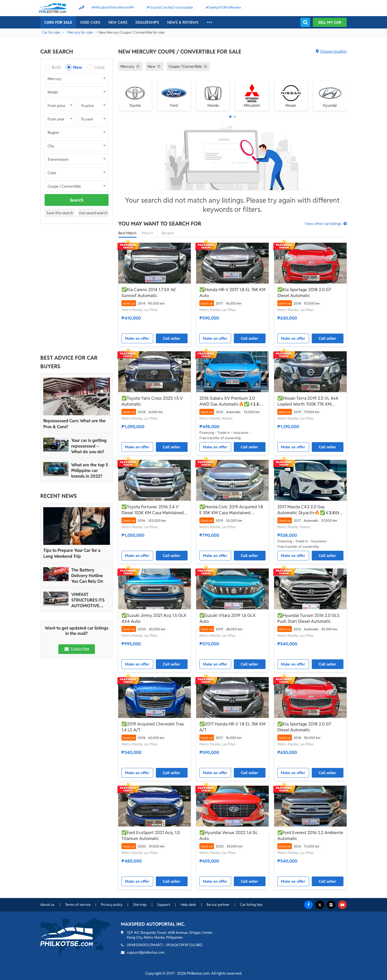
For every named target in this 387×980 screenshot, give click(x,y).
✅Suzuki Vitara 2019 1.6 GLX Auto (227, 618)
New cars (118, 22)
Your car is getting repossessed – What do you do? (89, 446)
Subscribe (77, 649)
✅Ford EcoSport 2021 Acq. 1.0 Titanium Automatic (151, 836)
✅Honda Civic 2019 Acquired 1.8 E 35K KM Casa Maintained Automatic (231, 510)
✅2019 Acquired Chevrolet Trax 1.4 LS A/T (153, 727)
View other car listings (323, 224)
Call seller (172, 338)
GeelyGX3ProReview (225, 7)
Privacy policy (112, 905)
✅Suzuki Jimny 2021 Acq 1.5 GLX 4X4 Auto (154, 618)
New (78, 67)
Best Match (127, 233)
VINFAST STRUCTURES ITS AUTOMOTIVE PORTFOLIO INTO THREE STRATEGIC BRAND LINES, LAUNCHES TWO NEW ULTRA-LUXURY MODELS (89, 600)
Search (77, 200)
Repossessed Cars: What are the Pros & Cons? (74, 424)
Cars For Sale (58, 22)
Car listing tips (251, 905)
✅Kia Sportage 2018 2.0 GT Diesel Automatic (304, 293)
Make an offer (137, 338)
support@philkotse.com (146, 952)
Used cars (90, 22)
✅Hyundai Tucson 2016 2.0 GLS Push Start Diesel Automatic (308, 618)
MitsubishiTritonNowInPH (114, 7)
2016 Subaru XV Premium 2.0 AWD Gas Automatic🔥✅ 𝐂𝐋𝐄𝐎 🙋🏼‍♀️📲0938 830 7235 (231, 401)
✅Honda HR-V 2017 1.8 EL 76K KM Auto (232, 293)
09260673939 (177, 945)
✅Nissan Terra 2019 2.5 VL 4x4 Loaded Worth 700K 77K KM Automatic (308, 401)
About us (47, 905)
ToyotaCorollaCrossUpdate (171, 7)
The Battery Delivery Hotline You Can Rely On (87, 576)
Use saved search (93, 213)
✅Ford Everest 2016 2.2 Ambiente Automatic (310, 836)
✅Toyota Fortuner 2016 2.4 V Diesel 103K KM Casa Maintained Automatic (153, 510)
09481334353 (138, 945)
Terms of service (78, 905)
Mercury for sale (80, 32)
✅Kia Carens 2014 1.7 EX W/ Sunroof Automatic (149, 293)
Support (164, 905)
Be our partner (218, 905)
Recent (168, 233)
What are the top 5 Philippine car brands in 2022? (90, 471)
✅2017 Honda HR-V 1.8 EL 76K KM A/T (232, 727)
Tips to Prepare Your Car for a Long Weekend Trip (72, 553)
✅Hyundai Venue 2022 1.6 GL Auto (229, 836)
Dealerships (147, 22)
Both (56, 67)
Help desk (188, 905)
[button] (230, 117)
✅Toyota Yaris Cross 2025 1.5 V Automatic (152, 401)
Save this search (60, 213)
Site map (140, 905)
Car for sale (51, 32)
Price (149, 233)
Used (100, 67)
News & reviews (183, 22)
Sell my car (330, 22)
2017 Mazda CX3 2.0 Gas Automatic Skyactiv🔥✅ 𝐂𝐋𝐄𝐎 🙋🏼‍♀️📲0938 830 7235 (308, 510)
